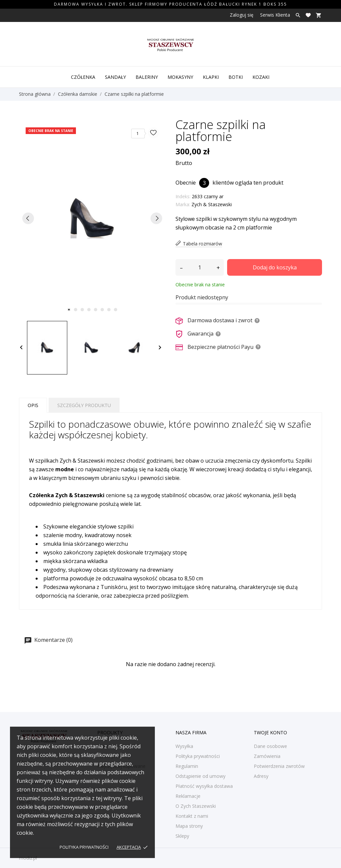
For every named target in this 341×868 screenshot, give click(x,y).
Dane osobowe (270, 746)
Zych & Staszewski (212, 204)
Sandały (115, 77)
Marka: (183, 204)
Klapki (211, 77)
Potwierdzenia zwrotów (279, 766)
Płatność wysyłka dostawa (204, 786)
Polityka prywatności (84, 847)
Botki (236, 77)
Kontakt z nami (192, 816)
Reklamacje (188, 796)
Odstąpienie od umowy (200, 776)
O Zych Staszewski (196, 806)
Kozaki (261, 77)
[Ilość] (200, 267)
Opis (33, 405)
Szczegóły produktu (84, 405)
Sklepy (182, 836)
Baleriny (147, 77)
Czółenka (83, 77)
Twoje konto (270, 732)
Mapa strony (189, 826)
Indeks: (183, 196)
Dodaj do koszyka (275, 267)
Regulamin (187, 766)
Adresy (261, 776)
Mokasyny (180, 77)
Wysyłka (184, 746)
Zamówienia (267, 756)
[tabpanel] (92, 218)
